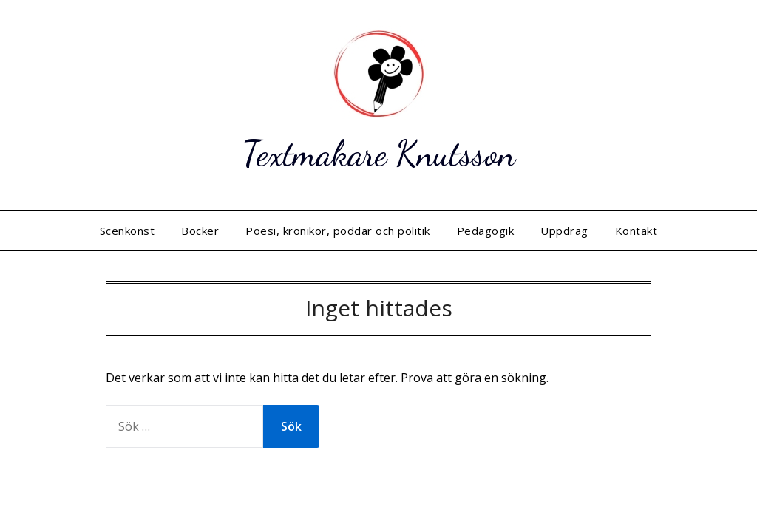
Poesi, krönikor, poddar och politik (338, 231)
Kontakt (637, 231)
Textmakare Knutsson (378, 153)
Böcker (200, 231)
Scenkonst (128, 231)
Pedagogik (486, 231)
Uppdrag (564, 231)
